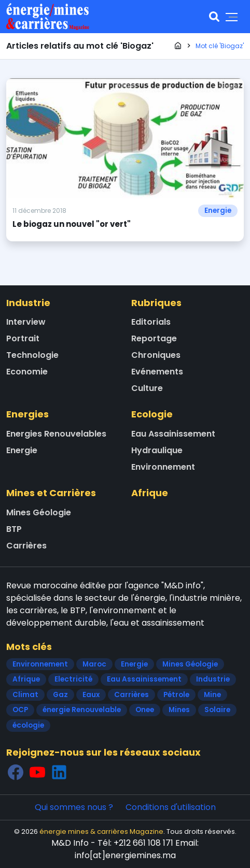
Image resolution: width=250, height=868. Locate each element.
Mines (179, 710)
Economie (27, 372)
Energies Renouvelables (56, 434)
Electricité (73, 679)
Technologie (32, 355)
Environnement (163, 467)
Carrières (26, 546)
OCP (20, 710)
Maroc (94, 664)
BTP (14, 529)
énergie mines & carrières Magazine (101, 831)
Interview (26, 322)
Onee (145, 710)
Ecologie (152, 414)
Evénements (157, 372)
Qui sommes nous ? (74, 807)
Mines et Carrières (51, 493)
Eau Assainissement (173, 434)
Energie (218, 211)
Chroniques (156, 355)
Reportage (154, 338)
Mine (212, 695)
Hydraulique (157, 450)
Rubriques (156, 303)
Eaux (91, 695)
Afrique (150, 493)
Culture (147, 388)
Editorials (151, 322)
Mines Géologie (39, 512)
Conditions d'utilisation (171, 807)
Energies (27, 414)
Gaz (60, 695)
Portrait (23, 338)
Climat (25, 695)
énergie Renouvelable (82, 710)
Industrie (28, 303)
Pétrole (176, 695)
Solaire (217, 710)
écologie (28, 725)
